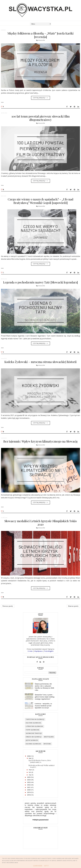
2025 (29, 782)
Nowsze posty (8, 610)
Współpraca (38, 655)
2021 (29, 792)
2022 (29, 789)
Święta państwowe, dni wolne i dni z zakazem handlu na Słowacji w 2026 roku (44, 691)
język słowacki (32, 745)
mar (31, 774)
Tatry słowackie (33, 734)
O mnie (30, 655)
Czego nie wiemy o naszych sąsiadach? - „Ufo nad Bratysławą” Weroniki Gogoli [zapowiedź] (41, 202)
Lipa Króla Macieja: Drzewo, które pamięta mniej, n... (40, 766)
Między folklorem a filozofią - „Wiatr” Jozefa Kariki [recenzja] (40, 35)
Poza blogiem (49, 655)
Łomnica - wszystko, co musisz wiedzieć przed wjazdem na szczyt (43, 710)
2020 (29, 794)
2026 (29, 760)
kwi (30, 763)
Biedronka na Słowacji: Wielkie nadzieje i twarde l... (42, 771)
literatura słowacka (34, 731)
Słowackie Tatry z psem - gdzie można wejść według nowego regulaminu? (45, 701)
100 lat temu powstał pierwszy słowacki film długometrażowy (41, 118)
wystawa (47, 748)
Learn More (38, 866)
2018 (29, 799)
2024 (29, 784)
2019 (29, 797)
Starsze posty (73, 610)
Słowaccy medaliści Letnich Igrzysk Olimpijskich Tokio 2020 (41, 525)
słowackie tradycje (34, 738)
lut (30, 776)
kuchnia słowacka (33, 748)
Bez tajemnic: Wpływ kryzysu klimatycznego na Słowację (41, 443)
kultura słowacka (33, 727)
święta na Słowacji (34, 741)
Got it (46, 866)
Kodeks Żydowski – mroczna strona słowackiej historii (40, 363)
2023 (29, 787)
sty (30, 779)
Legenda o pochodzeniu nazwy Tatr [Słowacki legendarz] (40, 283)
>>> (2, 102)
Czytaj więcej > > (41, 98)
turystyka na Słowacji (35, 724)
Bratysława (49, 741)
